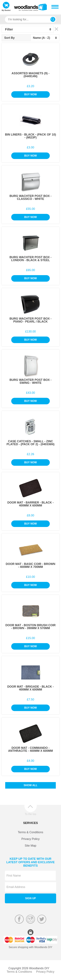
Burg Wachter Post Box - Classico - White (30, 197)
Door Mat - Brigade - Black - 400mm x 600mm (31, 688)
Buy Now (30, 94)
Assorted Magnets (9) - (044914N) (30, 75)
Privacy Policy (30, 839)
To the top (30, 814)
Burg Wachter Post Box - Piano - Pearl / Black (30, 320)
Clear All (57, 29)
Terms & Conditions (30, 832)
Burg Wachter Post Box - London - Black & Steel (30, 259)
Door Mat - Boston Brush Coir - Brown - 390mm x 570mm (30, 627)
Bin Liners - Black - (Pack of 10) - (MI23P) (31, 136)
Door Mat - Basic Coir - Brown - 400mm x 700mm (30, 565)
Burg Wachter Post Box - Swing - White (30, 381)
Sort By (9, 38)
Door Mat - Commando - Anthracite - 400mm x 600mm (30, 749)
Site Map (30, 846)
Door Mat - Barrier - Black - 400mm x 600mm (30, 504)
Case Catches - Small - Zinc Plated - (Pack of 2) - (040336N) (30, 443)
